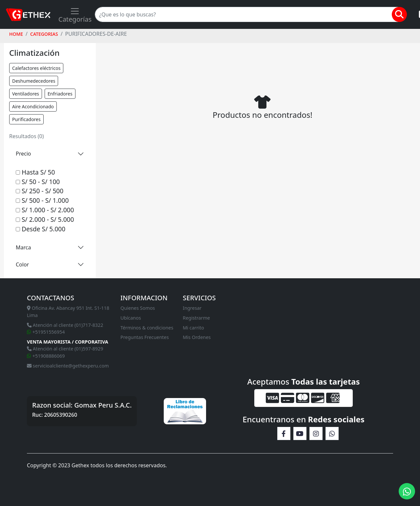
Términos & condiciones (147, 328)
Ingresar (192, 308)
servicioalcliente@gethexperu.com (68, 366)
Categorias (44, 34)
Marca (23, 247)
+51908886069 (46, 356)
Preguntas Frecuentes (145, 337)
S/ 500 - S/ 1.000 (42, 200)
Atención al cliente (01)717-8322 (65, 325)
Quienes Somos (138, 308)
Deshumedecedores (34, 81)
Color (22, 264)
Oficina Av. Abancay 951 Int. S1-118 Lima (68, 312)
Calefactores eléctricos (36, 68)
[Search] (247, 14)
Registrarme (196, 318)
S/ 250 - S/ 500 (40, 191)
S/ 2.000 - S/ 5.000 (45, 219)
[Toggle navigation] (75, 14)
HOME (16, 34)
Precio (23, 154)
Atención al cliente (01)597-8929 (65, 349)
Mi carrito (193, 328)
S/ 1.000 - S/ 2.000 (45, 210)
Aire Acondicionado (33, 106)
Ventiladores (26, 94)
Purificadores (26, 119)
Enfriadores (60, 94)
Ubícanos (131, 318)
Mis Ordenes (197, 337)
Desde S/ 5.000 (41, 229)
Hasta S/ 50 (35, 172)
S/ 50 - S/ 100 (38, 182)
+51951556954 (46, 332)
